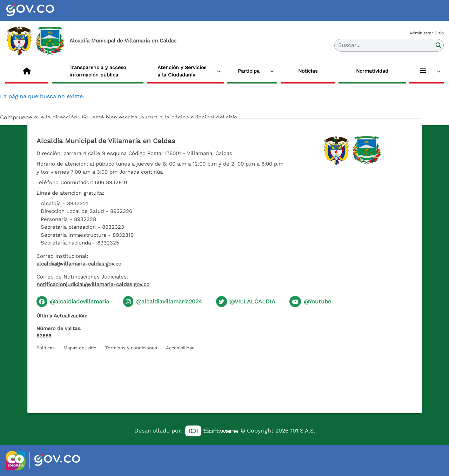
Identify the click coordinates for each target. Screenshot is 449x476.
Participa (249, 71)
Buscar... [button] (349, 45)
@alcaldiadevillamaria (79, 301)
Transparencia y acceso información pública (98, 71)
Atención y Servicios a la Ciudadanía (182, 71)
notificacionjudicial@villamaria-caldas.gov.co (93, 284)
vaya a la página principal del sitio (192, 117)
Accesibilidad (180, 348)
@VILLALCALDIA (252, 301)
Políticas (46, 348)
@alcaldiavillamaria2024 (169, 301)
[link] (212, 431)
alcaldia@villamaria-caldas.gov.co (79, 264)
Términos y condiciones (131, 348)
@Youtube (317, 301)
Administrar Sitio (427, 33)
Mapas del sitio (80, 348)
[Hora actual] (224, 378)
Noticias (308, 71)
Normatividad (372, 71)
